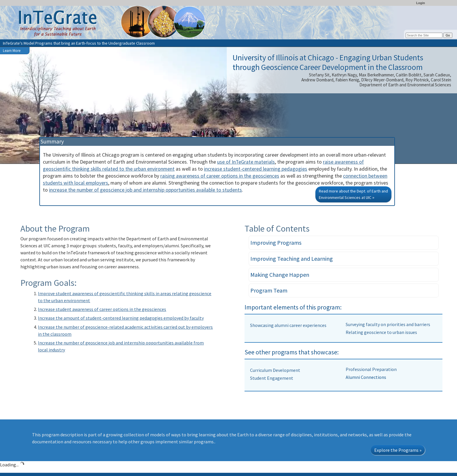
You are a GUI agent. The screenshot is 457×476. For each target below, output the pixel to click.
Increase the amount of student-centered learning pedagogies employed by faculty (121, 318)
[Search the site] (424, 35)
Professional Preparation (371, 369)
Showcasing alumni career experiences (288, 325)
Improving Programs (276, 243)
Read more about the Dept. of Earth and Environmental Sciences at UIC (353, 194)
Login (421, 3)
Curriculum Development (275, 370)
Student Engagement (272, 378)
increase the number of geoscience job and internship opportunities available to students (145, 190)
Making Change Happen (280, 275)
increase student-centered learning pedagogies (256, 169)
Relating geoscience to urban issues (381, 332)
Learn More (12, 50)
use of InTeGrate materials (246, 162)
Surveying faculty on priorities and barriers (388, 324)
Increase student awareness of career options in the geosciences (102, 309)
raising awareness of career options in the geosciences (220, 176)
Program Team (269, 290)
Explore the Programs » (398, 450)
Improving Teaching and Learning (292, 259)
